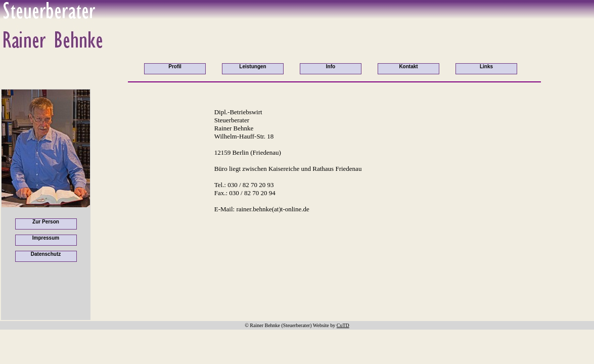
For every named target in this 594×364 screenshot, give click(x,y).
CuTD (343, 325)
